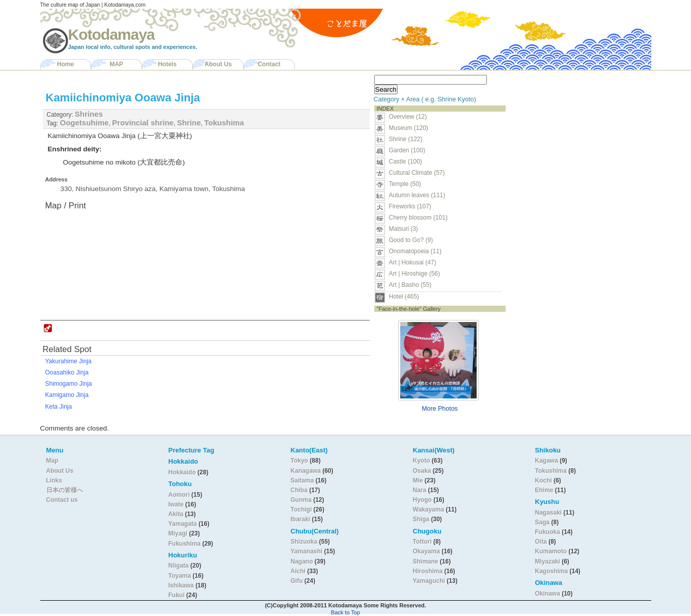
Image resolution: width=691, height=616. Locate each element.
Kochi (544, 480)
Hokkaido (182, 472)
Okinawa (548, 594)
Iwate (176, 504)
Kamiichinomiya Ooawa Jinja (123, 98)
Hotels (167, 64)
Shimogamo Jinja (69, 384)
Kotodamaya (112, 34)
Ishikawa (182, 585)
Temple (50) (405, 184)
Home (65, 64)
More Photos (440, 409)
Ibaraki (301, 519)
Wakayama (429, 510)
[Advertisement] (574, 136)
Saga (543, 522)
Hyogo (422, 500)
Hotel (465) (404, 297)
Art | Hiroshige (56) (414, 274)
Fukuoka (548, 532)
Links (54, 480)
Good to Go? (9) (411, 240)
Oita (541, 542)
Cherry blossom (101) (418, 218)
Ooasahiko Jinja (67, 372)
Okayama (426, 551)
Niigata (179, 566)
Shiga (421, 519)
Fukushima (186, 544)
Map (52, 461)
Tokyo (300, 461)
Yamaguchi (429, 581)
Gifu (297, 581)
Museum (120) (412, 128)
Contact (269, 64)
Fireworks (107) (410, 206)
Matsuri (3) (404, 229)
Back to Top (345, 612)
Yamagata (184, 524)
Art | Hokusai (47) (413, 262)
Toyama (180, 576)
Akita (177, 514)
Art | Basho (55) (410, 285)
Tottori (422, 542)
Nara (421, 490)
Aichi (298, 571)
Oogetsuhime (85, 123)
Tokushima (224, 123)
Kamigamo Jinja (67, 395)
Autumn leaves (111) (417, 195)
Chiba (299, 490)
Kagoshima (552, 571)
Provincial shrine (143, 123)
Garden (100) (407, 150)
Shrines (89, 114)
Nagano (303, 561)
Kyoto (422, 461)
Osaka (422, 471)
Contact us (62, 500)
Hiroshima (428, 571)
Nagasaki (549, 513)
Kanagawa (306, 471)
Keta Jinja (59, 407)
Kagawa (547, 461)
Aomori (180, 495)
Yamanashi (308, 551)
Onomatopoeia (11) (415, 251)
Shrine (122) (406, 139)
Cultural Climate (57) (417, 173)
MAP (116, 64)
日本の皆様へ (65, 490)
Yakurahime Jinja (68, 361)
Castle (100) (406, 162)
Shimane (426, 561)
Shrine (189, 123)
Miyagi (179, 533)
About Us (218, 64)
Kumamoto (551, 551)
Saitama (302, 480)
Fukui (177, 595)
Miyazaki (548, 561)
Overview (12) (408, 117)
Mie (418, 480)
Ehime (544, 490)
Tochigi (302, 510)
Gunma (301, 500)
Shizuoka (304, 542)
